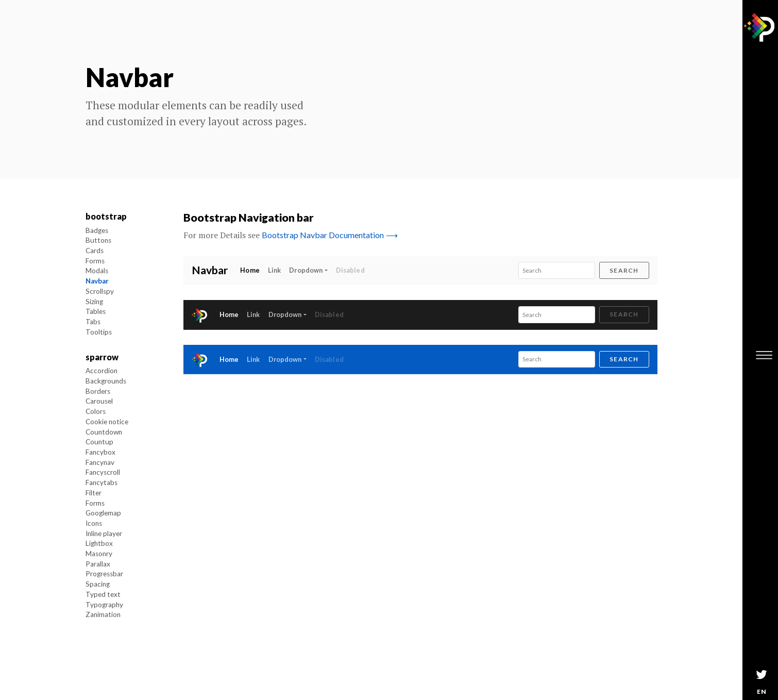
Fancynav (100, 462)
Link (275, 270)
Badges (97, 230)
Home (252, 270)
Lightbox (99, 543)
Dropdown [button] (306, 270)
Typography (104, 605)
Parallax (98, 564)
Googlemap (103, 513)
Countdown (104, 432)
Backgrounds (106, 381)
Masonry (99, 554)
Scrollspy (100, 291)
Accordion (102, 371)
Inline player (104, 534)
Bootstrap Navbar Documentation (330, 235)
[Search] (557, 270)
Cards (95, 251)
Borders (98, 391)
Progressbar (104, 574)
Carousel (99, 401)
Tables (96, 311)
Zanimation (103, 614)
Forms (95, 261)
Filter (94, 493)
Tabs (93, 322)
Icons (94, 523)
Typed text (103, 594)
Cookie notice (107, 422)
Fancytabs (102, 482)
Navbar (97, 281)
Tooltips (99, 332)
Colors (96, 411)
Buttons (98, 240)
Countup (99, 442)
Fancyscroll (103, 472)
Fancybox (100, 452)
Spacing (98, 584)
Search (624, 270)
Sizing (94, 302)
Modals (97, 271)
